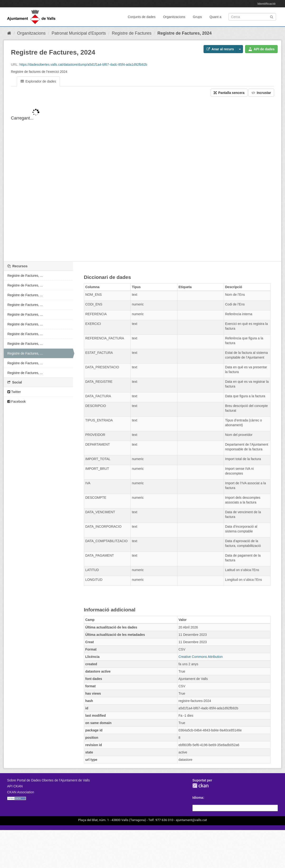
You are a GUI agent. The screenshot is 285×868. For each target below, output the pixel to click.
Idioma (198, 798)
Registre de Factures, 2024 (185, 33)
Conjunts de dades (142, 17)
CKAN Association (21, 792)
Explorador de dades (38, 81)
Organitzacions (174, 17)
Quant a (215, 17)
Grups (197, 17)
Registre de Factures (132, 33)
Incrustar (261, 93)
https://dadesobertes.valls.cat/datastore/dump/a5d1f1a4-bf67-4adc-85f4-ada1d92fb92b (83, 65)
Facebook (17, 402)
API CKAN (15, 786)
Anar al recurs (220, 49)
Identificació (266, 4)
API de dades (261, 49)
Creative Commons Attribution (201, 657)
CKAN (200, 786)
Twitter (14, 392)
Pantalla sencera (229, 93)
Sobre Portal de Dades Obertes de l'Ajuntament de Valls (48, 780)
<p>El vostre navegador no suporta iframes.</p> (142, 183)
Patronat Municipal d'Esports (79, 33)
